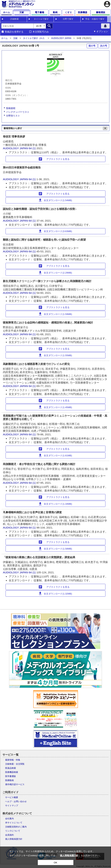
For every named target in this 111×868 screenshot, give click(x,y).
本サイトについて (14, 823)
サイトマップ (12, 806)
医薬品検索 (11, 768)
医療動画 (9, 780)
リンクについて (13, 831)
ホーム (4, 38)
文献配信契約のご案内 (16, 827)
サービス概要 (12, 797)
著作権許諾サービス (15, 784)
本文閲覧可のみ (41, 32)
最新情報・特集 (13, 760)
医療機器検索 (12, 772)
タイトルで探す (41, 19)
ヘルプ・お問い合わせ (16, 801)
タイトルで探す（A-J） (34, 38)
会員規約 (9, 835)
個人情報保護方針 (14, 839)
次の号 (104, 46)
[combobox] (17, 26)
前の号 (92, 46)
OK (55, 863)
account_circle (107, 4)
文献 (15, 38)
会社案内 (9, 819)
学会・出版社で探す (95, 19)
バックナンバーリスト (18, 112)
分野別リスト (13, 116)
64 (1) (33, 148)
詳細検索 (14, 19)
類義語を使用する (14, 32)
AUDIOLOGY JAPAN (61, 38)
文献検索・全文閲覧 (15, 764)
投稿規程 (11, 108)
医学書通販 (11, 776)
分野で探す (68, 19)
